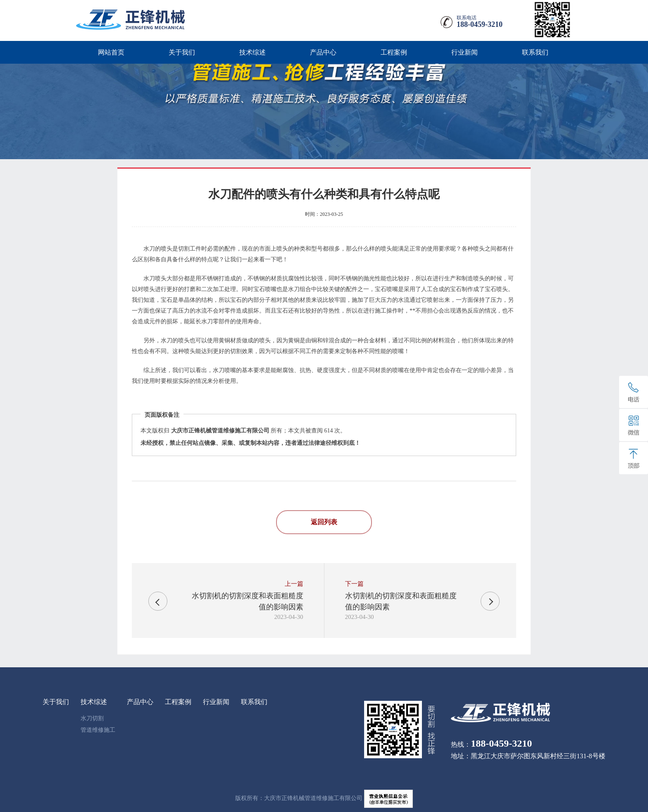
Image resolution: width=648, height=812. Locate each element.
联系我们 (535, 52)
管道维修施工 (98, 730)
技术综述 (253, 52)
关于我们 (182, 52)
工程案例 (394, 52)
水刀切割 (92, 718)
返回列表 (324, 522)
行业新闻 (465, 52)
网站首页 (111, 52)
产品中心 (323, 52)
